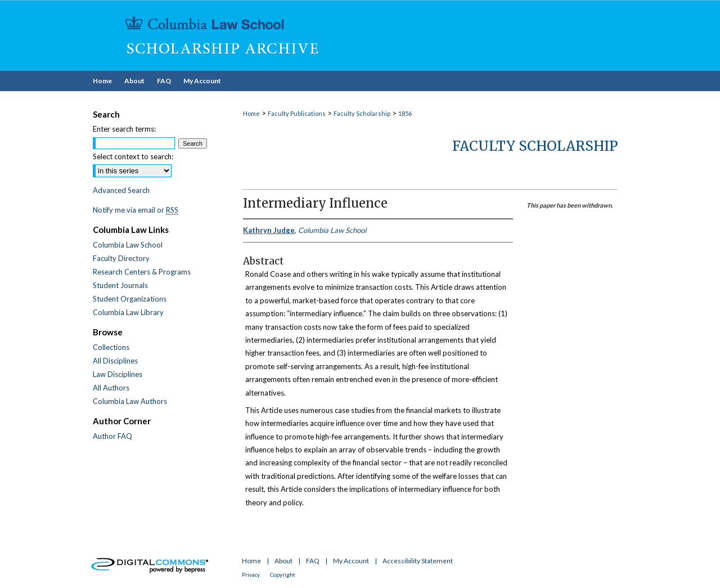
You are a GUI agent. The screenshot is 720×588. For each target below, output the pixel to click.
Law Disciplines (118, 374)
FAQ (313, 561)
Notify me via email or (136, 210)
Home (251, 113)
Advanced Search (121, 190)
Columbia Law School (128, 245)
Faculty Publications (297, 113)
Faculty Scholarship (362, 113)
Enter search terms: (124, 129)
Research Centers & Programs (142, 272)
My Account (351, 561)
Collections (111, 347)
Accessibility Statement (418, 561)
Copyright (283, 574)
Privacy (251, 574)
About (283, 561)
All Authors (111, 388)
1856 (405, 113)
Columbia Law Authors (130, 401)
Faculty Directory (121, 258)
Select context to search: (133, 156)
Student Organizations (130, 299)
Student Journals (120, 285)
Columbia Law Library (128, 312)
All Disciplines (115, 361)
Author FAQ (112, 436)
